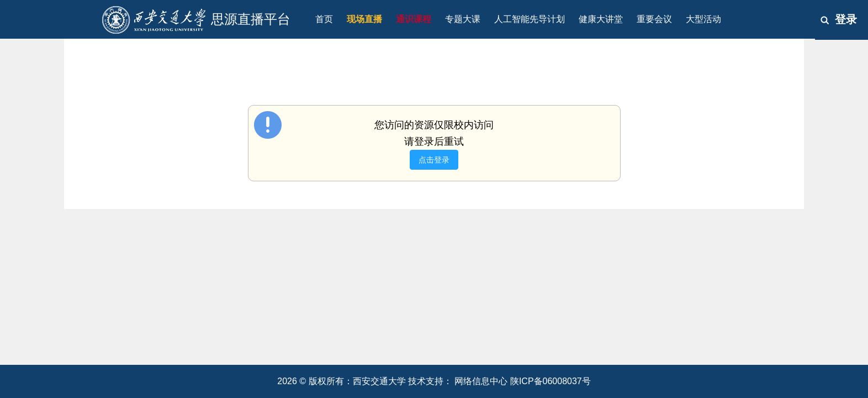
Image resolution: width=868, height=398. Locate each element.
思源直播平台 (251, 19)
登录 (846, 19)
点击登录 (434, 160)
